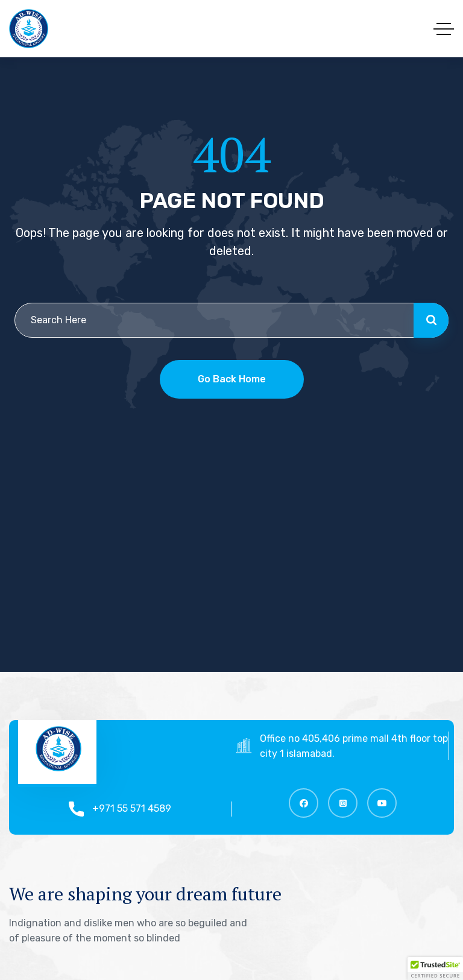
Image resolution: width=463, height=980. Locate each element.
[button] (435, 969)
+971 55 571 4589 (139, 808)
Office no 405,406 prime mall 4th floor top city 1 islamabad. (361, 746)
